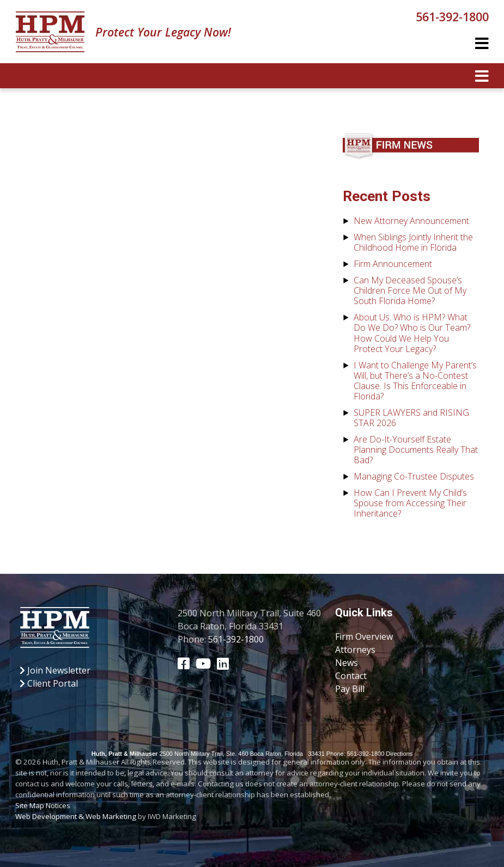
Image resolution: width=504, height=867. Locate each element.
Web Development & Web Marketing (76, 816)
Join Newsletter (55, 670)
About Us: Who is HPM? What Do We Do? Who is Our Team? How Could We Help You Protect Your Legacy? (412, 333)
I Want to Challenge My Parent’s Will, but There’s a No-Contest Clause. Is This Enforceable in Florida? (415, 381)
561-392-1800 (452, 17)
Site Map (30, 805)
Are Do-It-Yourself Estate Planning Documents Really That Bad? (416, 450)
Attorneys (355, 650)
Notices (58, 805)
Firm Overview (364, 636)
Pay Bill (350, 689)
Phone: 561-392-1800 (355, 754)
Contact (351, 676)
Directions (399, 754)
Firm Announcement (393, 264)
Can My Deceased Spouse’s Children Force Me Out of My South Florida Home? (410, 290)
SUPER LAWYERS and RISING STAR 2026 (411, 418)
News (347, 663)
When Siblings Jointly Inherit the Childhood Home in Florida (413, 242)
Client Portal (49, 683)
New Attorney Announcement (411, 221)
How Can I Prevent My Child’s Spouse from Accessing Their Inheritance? (410, 503)
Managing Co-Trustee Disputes (414, 476)
